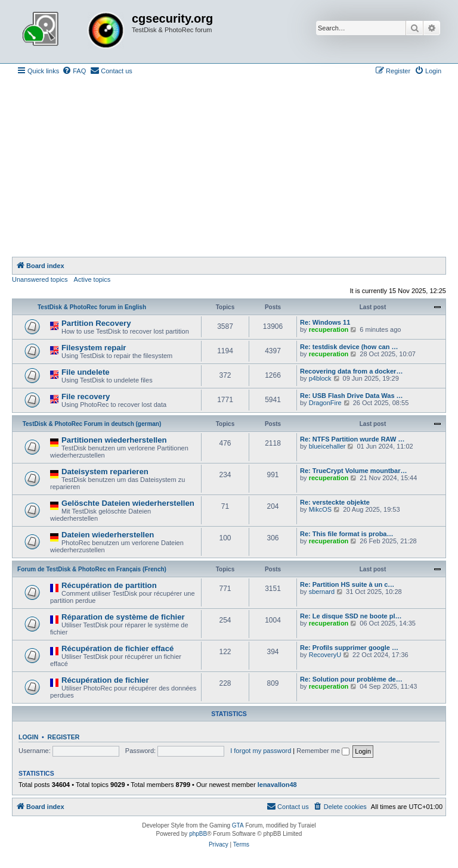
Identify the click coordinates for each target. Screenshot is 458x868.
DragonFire (325, 403)
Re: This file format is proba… (346, 534)
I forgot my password (261, 751)
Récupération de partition (109, 585)
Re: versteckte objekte (335, 502)
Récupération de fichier (105, 680)
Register (64, 737)
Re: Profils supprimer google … (349, 648)
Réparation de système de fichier (123, 617)
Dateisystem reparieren (105, 472)
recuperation (329, 329)
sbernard (322, 592)
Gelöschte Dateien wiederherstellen (128, 503)
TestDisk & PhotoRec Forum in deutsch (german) (92, 424)
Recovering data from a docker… (351, 371)
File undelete (86, 372)
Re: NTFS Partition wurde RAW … (352, 439)
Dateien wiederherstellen (108, 535)
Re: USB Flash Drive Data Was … (352, 396)
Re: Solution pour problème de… (351, 679)
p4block (320, 378)
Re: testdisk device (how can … (349, 347)
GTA (238, 825)
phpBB (198, 834)
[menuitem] (74, 71)
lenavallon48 (277, 785)
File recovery (86, 396)
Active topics (92, 279)
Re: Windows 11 (325, 322)
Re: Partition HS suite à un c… (347, 584)
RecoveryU (325, 655)
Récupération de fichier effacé (117, 648)
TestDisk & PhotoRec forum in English (92, 307)
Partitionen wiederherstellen (114, 440)
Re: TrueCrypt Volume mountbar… (353, 471)
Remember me (323, 751)
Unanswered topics (40, 279)
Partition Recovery (96, 323)
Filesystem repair (94, 348)
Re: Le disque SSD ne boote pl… (351, 616)
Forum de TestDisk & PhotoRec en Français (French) (92, 569)
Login (28, 737)
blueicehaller (327, 446)
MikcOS (321, 509)
